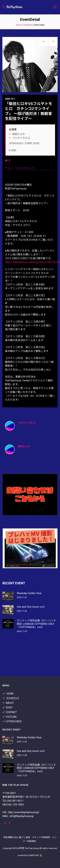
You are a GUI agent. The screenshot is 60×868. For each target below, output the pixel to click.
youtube (10, 717)
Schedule (28, 25)
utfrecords (12, 721)
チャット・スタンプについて (20, 168)
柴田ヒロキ (24, 446)
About (8, 703)
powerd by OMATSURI (30, 855)
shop (8, 708)
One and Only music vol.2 (31, 607)
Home (19, 25)
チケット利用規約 (41, 837)
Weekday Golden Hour (29, 593)
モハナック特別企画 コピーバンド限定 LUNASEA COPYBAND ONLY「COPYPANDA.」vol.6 (36, 624)
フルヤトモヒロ (27, 423)
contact (10, 712)
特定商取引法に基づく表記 (17, 837)
